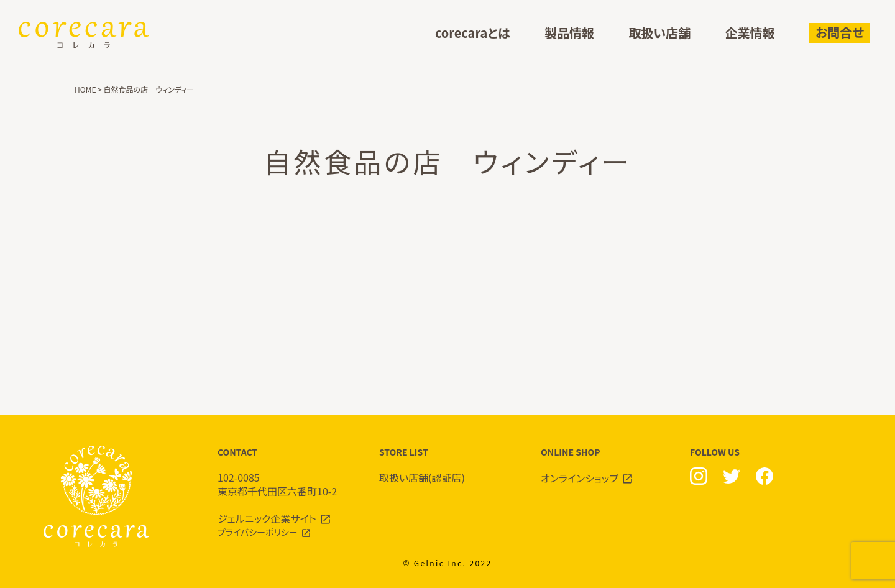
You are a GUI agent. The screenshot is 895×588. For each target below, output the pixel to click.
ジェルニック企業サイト (267, 518)
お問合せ (840, 32)
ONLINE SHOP (609, 466)
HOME (85, 89)
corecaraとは (473, 33)
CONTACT (286, 472)
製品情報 (569, 33)
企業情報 (750, 33)
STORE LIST (447, 465)
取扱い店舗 (659, 33)
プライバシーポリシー (258, 532)
